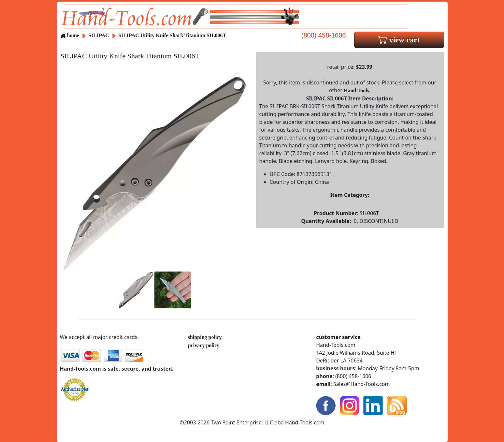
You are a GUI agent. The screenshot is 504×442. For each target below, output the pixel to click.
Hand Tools (356, 90)
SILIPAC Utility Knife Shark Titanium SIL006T (172, 35)
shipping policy (205, 337)
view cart (399, 40)
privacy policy (204, 345)
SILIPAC (99, 35)
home (70, 35)
